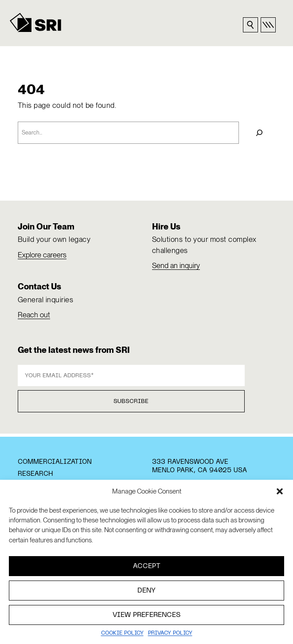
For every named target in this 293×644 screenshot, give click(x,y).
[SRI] (35, 22)
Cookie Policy (122, 633)
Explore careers (42, 255)
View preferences (146, 615)
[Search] (259, 133)
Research (35, 474)
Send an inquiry (176, 265)
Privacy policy (170, 633)
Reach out (34, 315)
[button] (280, 491)
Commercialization (55, 462)
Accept (147, 566)
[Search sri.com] (250, 25)
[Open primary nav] (268, 25)
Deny (146, 591)
